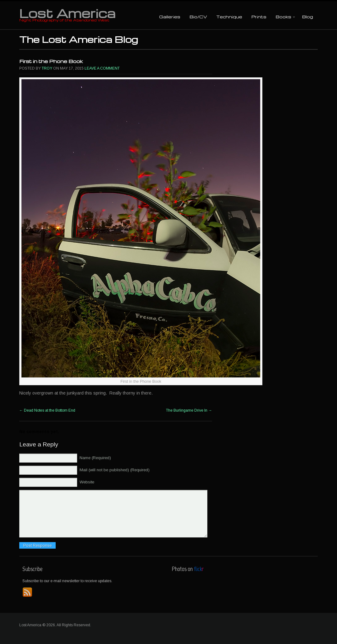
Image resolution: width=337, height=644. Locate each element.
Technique (229, 17)
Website (87, 482)
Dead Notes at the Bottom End (47, 410)
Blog (308, 17)
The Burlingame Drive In (189, 410)
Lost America (67, 13)
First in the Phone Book (51, 61)
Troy (47, 68)
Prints (259, 17)
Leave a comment (102, 68)
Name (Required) (95, 458)
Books (284, 17)
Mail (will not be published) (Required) (115, 470)
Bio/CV (198, 17)
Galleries (170, 17)
